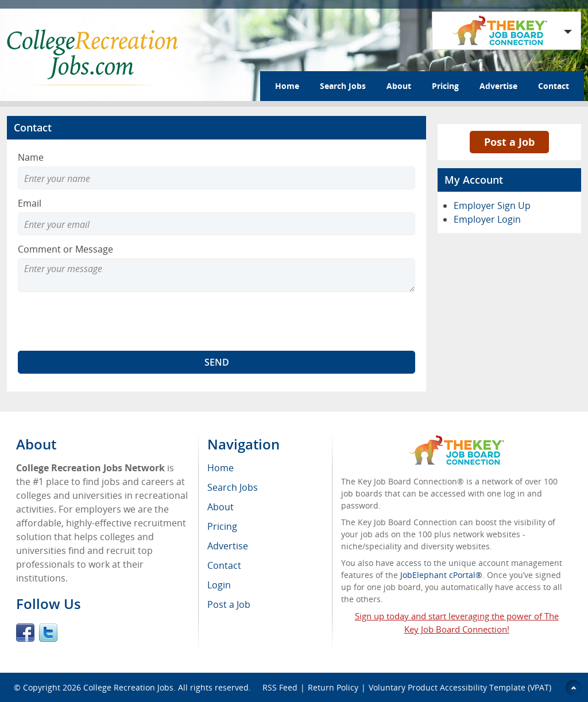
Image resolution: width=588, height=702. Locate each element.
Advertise (498, 86)
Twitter (48, 633)
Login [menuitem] (219, 585)
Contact (554, 86)
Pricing (445, 86)
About (399, 86)
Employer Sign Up (492, 205)
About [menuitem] (220, 507)
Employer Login (487, 219)
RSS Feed (280, 687)
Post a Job (509, 142)
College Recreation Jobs (128, 687)
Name (31, 157)
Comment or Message (65, 249)
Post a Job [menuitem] (229, 604)
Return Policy (333, 687)
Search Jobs (343, 86)
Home (287, 86)
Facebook (25, 633)
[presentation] (105, 321)
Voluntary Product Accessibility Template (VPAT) (460, 687)
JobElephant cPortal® (441, 575)
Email (30, 203)
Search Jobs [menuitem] (233, 487)
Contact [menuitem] (224, 565)
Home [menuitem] (220, 468)
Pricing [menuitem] (222, 526)
